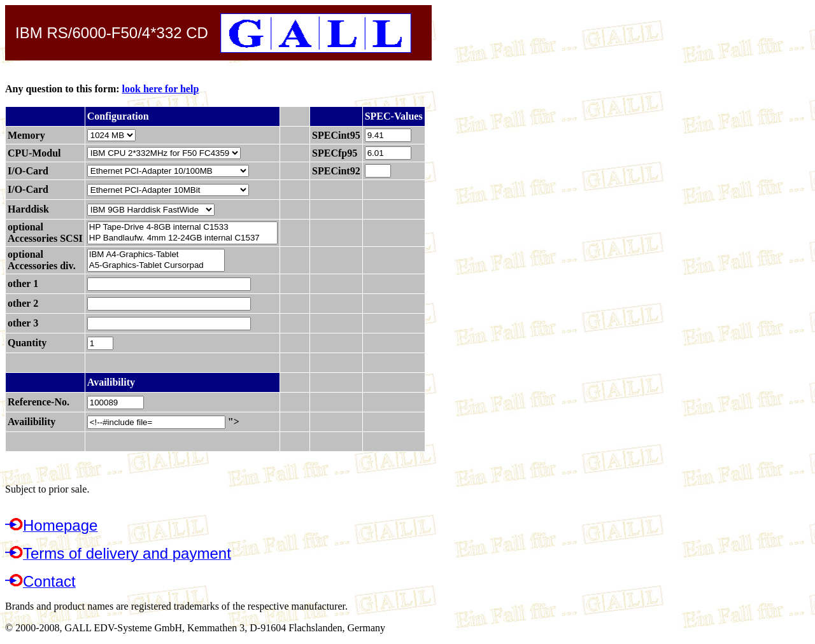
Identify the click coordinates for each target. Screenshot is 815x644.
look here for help (161, 89)
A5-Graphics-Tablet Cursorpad (156, 266)
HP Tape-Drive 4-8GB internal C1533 (182, 227)
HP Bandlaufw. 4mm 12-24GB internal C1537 (182, 238)
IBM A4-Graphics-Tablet (156, 255)
